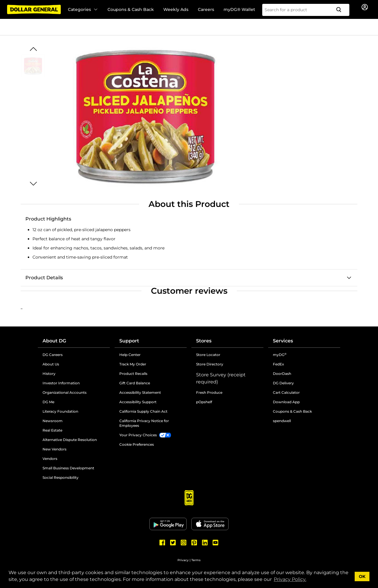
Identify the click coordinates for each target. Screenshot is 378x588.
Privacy (183, 560)
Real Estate (52, 430)
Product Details (44, 278)
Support (129, 341)
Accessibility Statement (140, 392)
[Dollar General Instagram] (184, 543)
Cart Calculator (286, 392)
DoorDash (282, 374)
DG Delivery (283, 383)
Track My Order (133, 364)
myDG (280, 355)
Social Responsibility (61, 477)
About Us (51, 364)
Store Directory (210, 364)
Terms (196, 560)
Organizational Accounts (65, 392)
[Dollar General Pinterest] (194, 543)
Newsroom (53, 421)
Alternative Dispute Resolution (70, 440)
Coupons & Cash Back (131, 9)
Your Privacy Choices (138, 435)
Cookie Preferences (137, 444)
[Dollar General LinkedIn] (205, 543)
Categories (83, 9)
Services (283, 341)
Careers (206, 9)
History (49, 374)
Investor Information (61, 383)
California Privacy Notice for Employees (144, 423)
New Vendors (54, 449)
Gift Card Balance (135, 383)
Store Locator (208, 355)
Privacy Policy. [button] (290, 579)
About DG (54, 341)
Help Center (130, 355)
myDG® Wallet (239, 9)
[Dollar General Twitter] (173, 543)
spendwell (282, 421)
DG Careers (53, 355)
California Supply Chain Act (143, 411)
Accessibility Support (138, 402)
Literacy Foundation (60, 411)
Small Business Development (68, 468)
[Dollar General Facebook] (162, 543)
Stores (204, 341)
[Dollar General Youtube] (216, 543)
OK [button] (362, 576)
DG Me (48, 402)
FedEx (278, 364)
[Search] (341, 10)
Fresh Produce (209, 392)
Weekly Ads (176, 9)
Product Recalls (133, 374)
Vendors (50, 459)
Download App (286, 402)
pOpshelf (204, 402)
